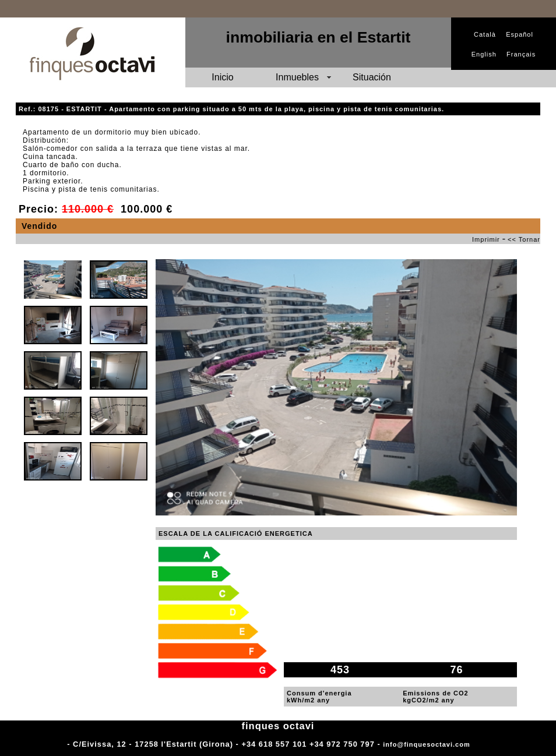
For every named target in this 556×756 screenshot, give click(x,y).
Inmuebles (297, 77)
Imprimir (486, 239)
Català (485, 34)
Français (521, 54)
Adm (481, 744)
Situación (372, 77)
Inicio (222, 77)
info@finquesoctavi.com (426, 744)
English (484, 54)
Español (520, 34)
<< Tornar (524, 239)
